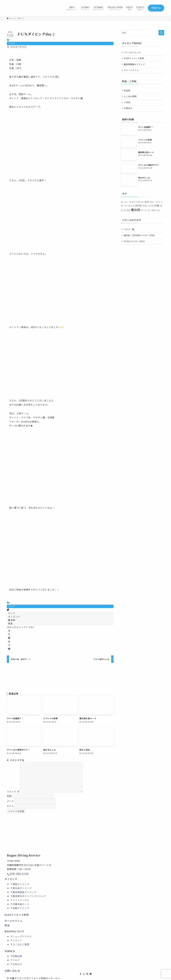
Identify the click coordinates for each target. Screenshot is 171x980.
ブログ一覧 (129, 229)
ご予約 (127, 102)
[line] (91, 974)
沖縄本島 (140, 202)
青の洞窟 (151, 210)
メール (10, 801)
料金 (7, 925)
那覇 (128, 210)
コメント (13, 792)
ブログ (12, 43)
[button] (9, 631)
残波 (152, 202)
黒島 (10, 624)
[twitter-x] (84, 974)
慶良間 (12, 620)
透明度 (138, 205)
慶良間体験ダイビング (134, 64)
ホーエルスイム (14, 921)
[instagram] (87, 974)
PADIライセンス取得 (134, 58)
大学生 (157, 202)
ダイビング (14, 617)
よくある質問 (130, 96)
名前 (9, 796)
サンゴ (11, 613)
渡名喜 (131, 206)
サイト (10, 806)
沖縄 (157, 205)
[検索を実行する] (161, 33)
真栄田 (132, 202)
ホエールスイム (131, 70)
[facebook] (80, 974)
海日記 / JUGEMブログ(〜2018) (139, 235)
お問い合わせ (12, 971)
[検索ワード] (143, 33)
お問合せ (128, 108)
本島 (158, 210)
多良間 (151, 206)
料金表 (127, 90)
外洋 (126, 206)
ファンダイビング (132, 52)
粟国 (147, 202)
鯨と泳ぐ (125, 202)
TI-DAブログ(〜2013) (134, 241)
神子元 (144, 210)
